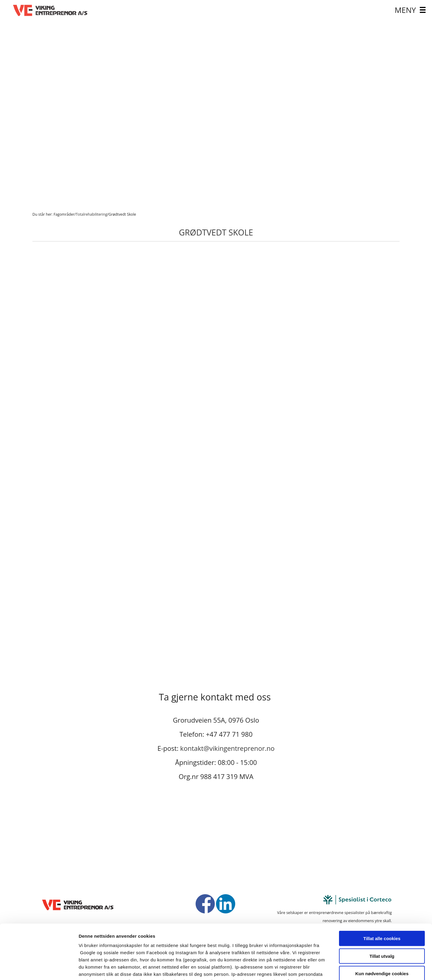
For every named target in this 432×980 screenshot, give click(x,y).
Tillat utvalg (382, 905)
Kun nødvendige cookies (382, 923)
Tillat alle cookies (382, 887)
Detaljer (319, 968)
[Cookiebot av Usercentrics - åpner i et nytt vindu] (39, 968)
